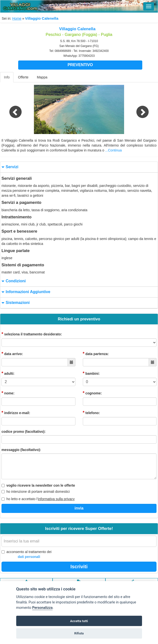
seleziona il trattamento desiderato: (32, 334)
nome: (8, 393)
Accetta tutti (79, 621)
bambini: (91, 373)
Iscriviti (79, 567)
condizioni (13, 281)
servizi (9, 167)
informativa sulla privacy (56, 499)
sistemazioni (15, 303)
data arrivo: (12, 354)
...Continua (114, 150)
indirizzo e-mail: (16, 413)
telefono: (91, 413)
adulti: (8, 373)
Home (17, 18)
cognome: (92, 393)
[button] (12, 109)
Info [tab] (7, 77)
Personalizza (42, 608)
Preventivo (80, 65)
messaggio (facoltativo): (21, 450)
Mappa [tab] (42, 77)
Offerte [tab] (23, 77)
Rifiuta (79, 633)
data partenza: (96, 354)
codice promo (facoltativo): (24, 432)
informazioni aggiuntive (25, 292)
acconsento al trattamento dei (27, 554)
